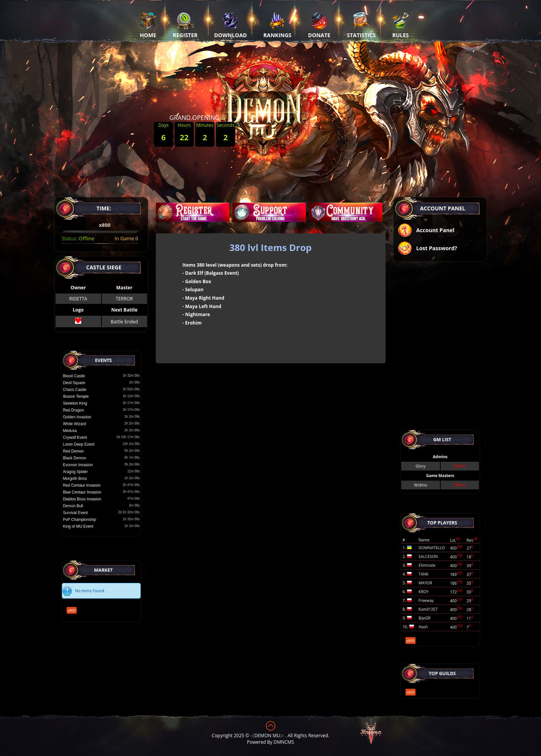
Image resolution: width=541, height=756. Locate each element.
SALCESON (431, 562)
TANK (427, 575)
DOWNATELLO (434, 556)
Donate (319, 25)
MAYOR (429, 582)
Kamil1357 (431, 602)
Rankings (277, 25)
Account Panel (426, 231)
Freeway (430, 595)
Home (148, 25)
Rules (400, 25)
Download (230, 25)
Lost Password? (427, 249)
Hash (427, 615)
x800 (79, 605)
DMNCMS (284, 742)
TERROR (124, 299)
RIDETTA (78, 299)
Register (185, 25)
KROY (428, 589)
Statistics (361, 25)
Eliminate (430, 569)
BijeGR (428, 608)
